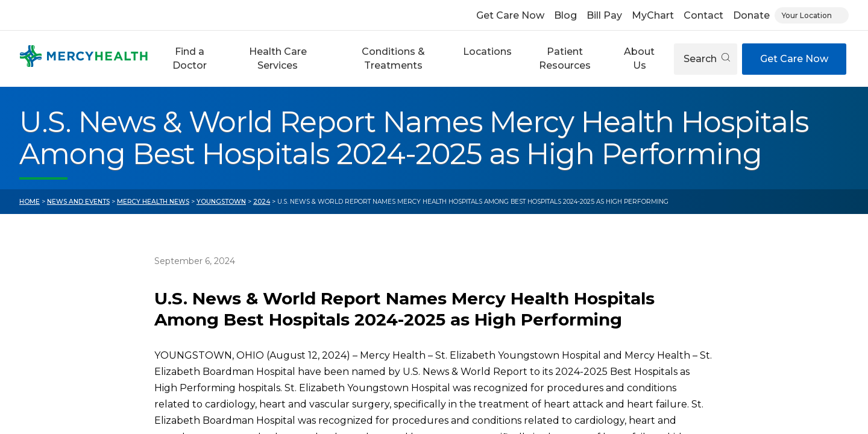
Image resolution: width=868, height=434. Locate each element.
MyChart (653, 15)
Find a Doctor (190, 58)
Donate (751, 15)
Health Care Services (278, 58)
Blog (565, 15)
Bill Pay (604, 15)
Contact (703, 15)
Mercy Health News (153, 202)
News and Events (78, 202)
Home (30, 202)
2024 (262, 202)
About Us (639, 58)
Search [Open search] (707, 59)
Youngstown (221, 202)
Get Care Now (510, 15)
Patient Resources (565, 58)
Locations (487, 52)
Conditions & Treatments (393, 58)
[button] (189, 59)
